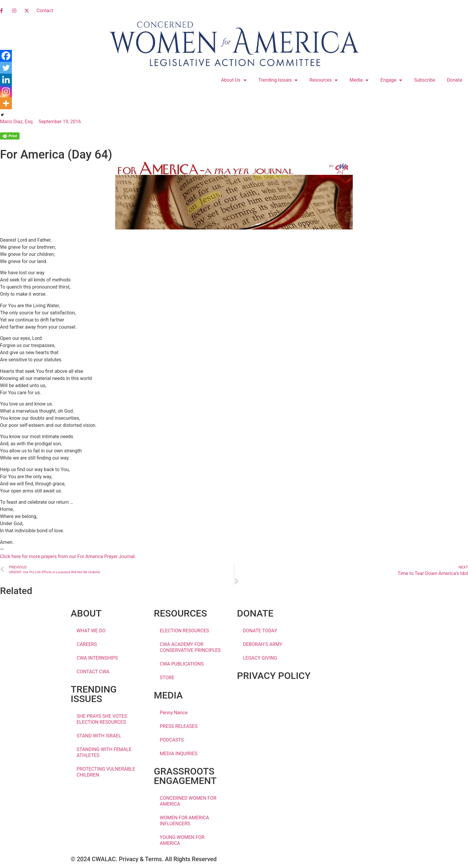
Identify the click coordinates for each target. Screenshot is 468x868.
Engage (391, 80)
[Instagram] (6, 91)
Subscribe (424, 80)
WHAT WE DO (91, 631)
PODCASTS (172, 740)
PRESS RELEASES (179, 726)
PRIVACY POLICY (274, 676)
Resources (324, 80)
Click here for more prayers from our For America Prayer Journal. (68, 556)
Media (359, 80)
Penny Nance (174, 713)
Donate (454, 80)
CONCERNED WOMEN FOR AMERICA (188, 801)
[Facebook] (6, 56)
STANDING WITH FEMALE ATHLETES (104, 752)
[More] (6, 103)
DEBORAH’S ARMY (263, 644)
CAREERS (87, 644)
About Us (234, 80)
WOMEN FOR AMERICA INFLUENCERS (184, 821)
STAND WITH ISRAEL (99, 736)
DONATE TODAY (260, 631)
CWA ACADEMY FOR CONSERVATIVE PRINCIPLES (190, 647)
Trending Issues (278, 80)
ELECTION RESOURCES (184, 631)
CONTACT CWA (93, 672)
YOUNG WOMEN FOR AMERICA (182, 840)
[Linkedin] (6, 80)
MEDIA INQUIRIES (179, 754)
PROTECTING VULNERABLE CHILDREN (106, 772)
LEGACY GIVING (260, 658)
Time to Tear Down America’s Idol (433, 573)
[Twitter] (6, 68)
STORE (167, 678)
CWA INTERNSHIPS (97, 658)
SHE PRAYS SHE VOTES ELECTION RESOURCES (102, 719)
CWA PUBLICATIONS (182, 664)
